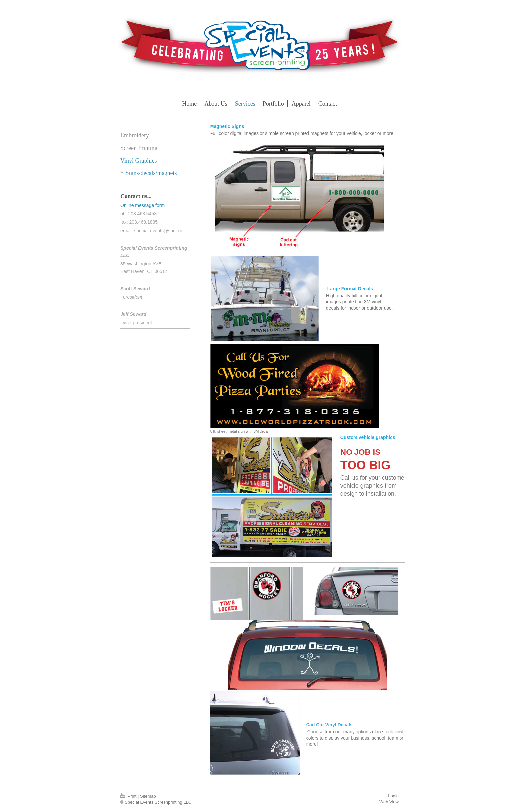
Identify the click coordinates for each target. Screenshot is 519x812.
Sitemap (148, 796)
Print (129, 796)
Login (393, 796)
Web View (389, 802)
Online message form (142, 205)
